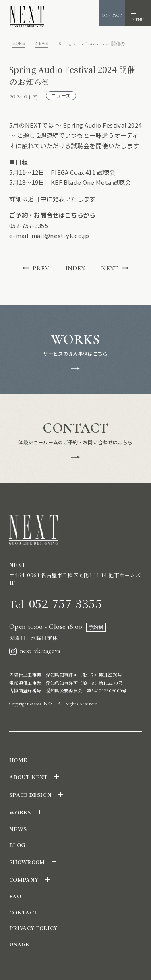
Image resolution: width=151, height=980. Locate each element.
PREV (36, 268)
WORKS (20, 812)
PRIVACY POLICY (33, 928)
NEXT (115, 268)
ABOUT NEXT (29, 777)
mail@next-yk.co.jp (60, 235)
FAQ (15, 896)
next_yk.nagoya (35, 651)
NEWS (42, 43)
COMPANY (24, 880)
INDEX (75, 268)
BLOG (17, 845)
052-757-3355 (56, 603)
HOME (19, 43)
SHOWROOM (27, 862)
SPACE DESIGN (30, 795)
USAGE (19, 944)
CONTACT (23, 912)
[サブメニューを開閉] (56, 777)
